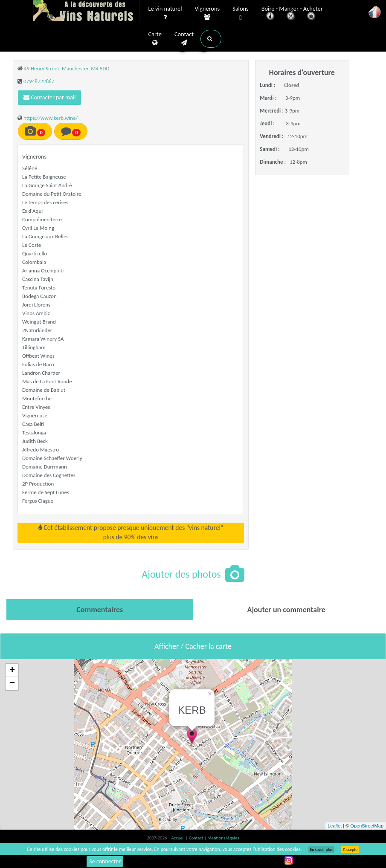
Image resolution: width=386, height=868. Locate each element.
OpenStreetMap (367, 826)
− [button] (12, 683)
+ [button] (12, 671)
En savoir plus (321, 850)
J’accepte (350, 850)
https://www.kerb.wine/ (51, 118)
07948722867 (39, 81)
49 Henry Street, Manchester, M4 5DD (67, 68)
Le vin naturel (165, 13)
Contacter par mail (49, 97)
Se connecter (105, 861)
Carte (155, 39)
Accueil (178, 838)
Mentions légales (223, 838)
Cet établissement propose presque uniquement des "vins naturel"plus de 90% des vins (131, 532)
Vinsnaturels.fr (87, 12)
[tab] (100, 610)
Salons (241, 13)
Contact (184, 39)
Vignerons (208, 13)
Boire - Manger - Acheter (292, 14)
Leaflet (335, 826)
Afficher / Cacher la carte (193, 646)
